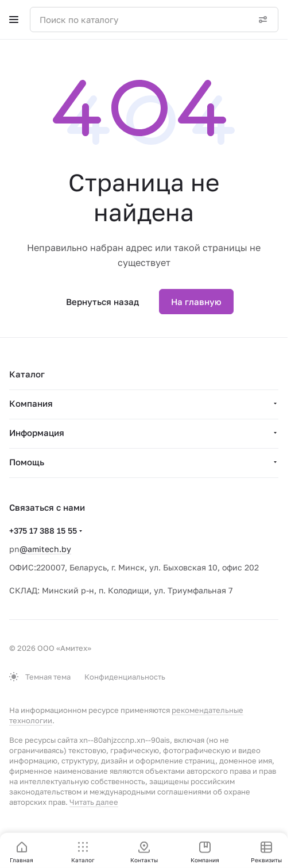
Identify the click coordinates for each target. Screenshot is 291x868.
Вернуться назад (102, 302)
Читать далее (94, 802)
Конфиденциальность (125, 677)
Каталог (27, 374)
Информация (37, 433)
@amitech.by (45, 549)
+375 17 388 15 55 (43, 531)
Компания (31, 403)
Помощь (27, 462)
